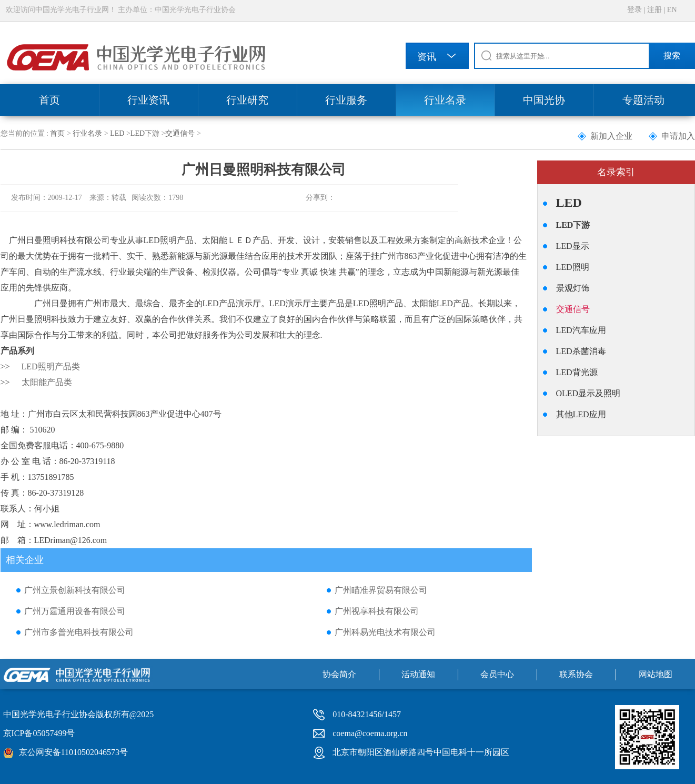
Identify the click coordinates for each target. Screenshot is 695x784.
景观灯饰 (573, 288)
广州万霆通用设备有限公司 (75, 611)
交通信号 (180, 133)
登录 (634, 10)
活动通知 (418, 674)
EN (672, 10)
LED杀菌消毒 (581, 351)
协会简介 (339, 674)
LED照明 (573, 267)
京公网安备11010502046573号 (73, 752)
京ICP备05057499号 (39, 733)
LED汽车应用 (581, 330)
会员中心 (497, 674)
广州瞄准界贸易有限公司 (381, 590)
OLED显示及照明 (588, 393)
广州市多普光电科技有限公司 (79, 632)
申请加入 (678, 136)
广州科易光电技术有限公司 (385, 632)
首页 (49, 100)
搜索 (672, 56)
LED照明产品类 (51, 366)
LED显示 (573, 246)
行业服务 (346, 100)
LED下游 (145, 133)
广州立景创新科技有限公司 (75, 590)
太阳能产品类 (47, 382)
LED (117, 133)
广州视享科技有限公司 (377, 611)
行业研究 (247, 100)
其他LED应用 (581, 414)
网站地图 (656, 674)
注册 (654, 10)
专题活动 (643, 100)
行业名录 (445, 100)
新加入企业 (611, 136)
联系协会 (576, 674)
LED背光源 (577, 372)
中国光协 (544, 100)
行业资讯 (148, 100)
